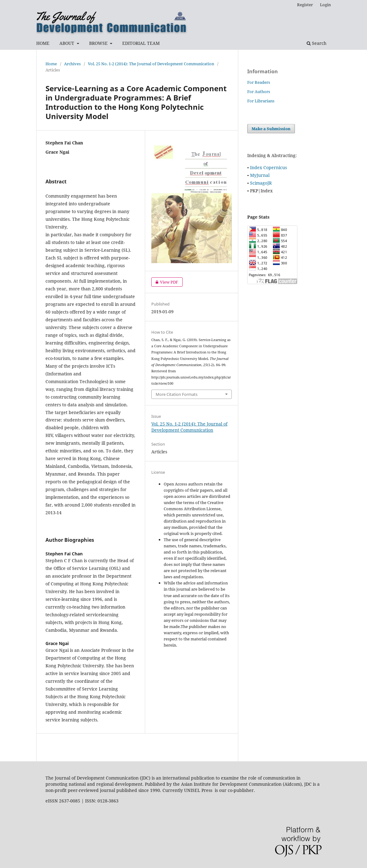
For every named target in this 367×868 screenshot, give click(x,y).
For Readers (259, 82)
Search (317, 43)
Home (51, 64)
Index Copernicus (268, 167)
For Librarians (261, 101)
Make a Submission (271, 129)
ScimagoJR (261, 183)
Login (325, 5)
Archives (72, 64)
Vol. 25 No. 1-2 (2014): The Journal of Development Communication (151, 64)
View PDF (165, 282)
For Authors (259, 92)
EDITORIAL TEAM (141, 43)
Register (305, 5)
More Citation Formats (177, 394)
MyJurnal (260, 175)
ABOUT (67, 43)
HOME (43, 43)
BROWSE (99, 43)
